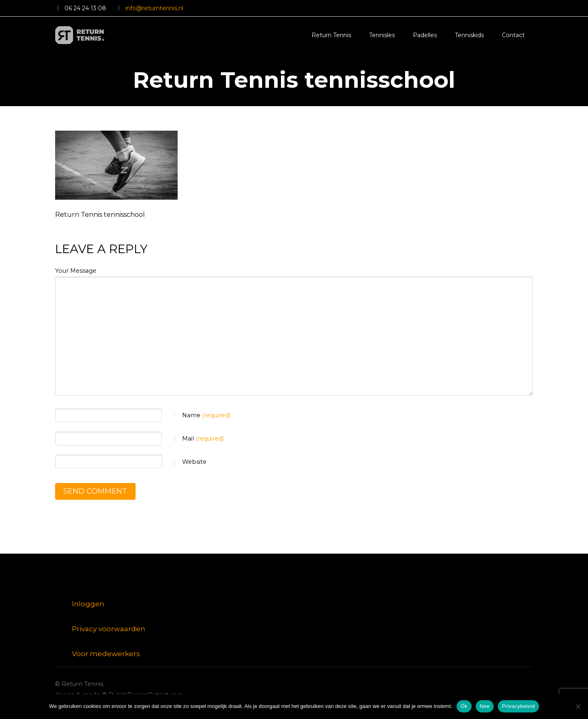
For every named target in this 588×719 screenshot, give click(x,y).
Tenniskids (469, 35)
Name (206, 415)
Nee (485, 706)
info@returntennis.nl (154, 8)
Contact (513, 35)
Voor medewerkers (106, 654)
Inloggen (88, 604)
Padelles (425, 35)
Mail (203, 439)
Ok (464, 706)
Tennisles (382, 35)
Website (194, 462)
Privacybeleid (518, 706)
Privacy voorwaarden (109, 629)
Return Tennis (331, 35)
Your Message (76, 271)
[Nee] (578, 706)
